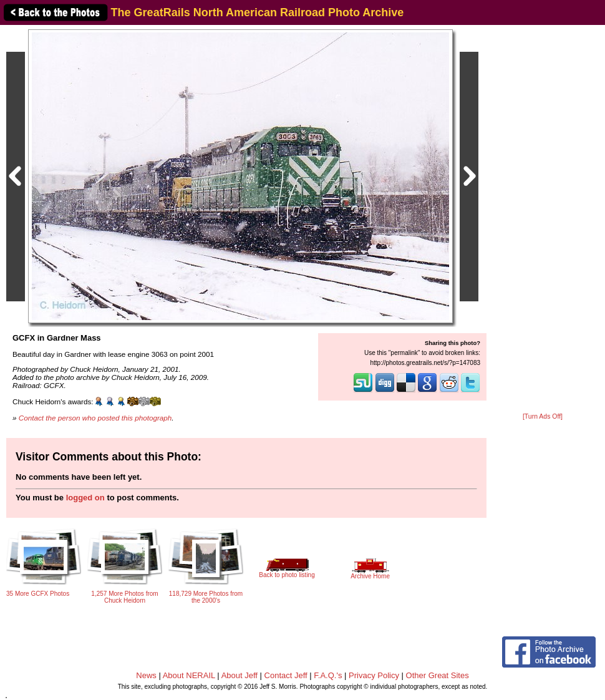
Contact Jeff (286, 675)
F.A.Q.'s (328, 675)
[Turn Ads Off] (543, 416)
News (146, 675)
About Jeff (240, 675)
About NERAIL (189, 675)
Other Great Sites (438, 675)
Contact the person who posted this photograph (95, 418)
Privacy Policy (374, 675)
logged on (85, 498)
